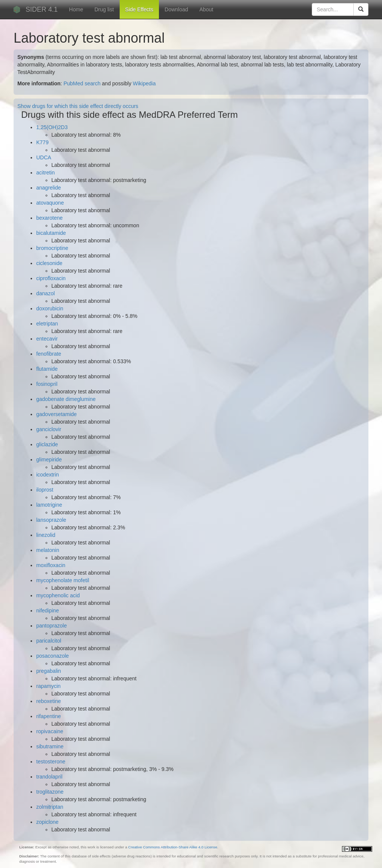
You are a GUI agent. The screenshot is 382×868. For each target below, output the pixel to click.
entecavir (47, 339)
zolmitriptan (50, 807)
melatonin (48, 550)
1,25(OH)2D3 (52, 127)
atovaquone (50, 203)
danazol (45, 293)
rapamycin (49, 686)
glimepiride (49, 459)
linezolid (46, 535)
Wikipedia (144, 83)
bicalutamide (51, 233)
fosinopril (47, 384)
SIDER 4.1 (42, 9)
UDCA (44, 157)
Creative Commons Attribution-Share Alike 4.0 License (173, 847)
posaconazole (52, 656)
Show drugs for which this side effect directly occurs (78, 106)
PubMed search (82, 83)
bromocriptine (52, 248)
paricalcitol (49, 641)
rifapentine (49, 716)
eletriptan (47, 324)
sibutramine (50, 746)
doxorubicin (50, 308)
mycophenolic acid (58, 595)
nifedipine (48, 611)
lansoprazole (51, 520)
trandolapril (49, 777)
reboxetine (49, 701)
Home (76, 9)
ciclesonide (49, 263)
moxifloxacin (51, 565)
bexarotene (49, 218)
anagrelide (49, 188)
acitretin (45, 173)
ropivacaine (50, 731)
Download (176, 9)
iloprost (45, 490)
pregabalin (49, 671)
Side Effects (139, 9)
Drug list (104, 9)
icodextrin (48, 475)
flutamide (47, 369)
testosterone (51, 762)
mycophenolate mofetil (63, 580)
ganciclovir (49, 429)
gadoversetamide (56, 414)
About (206, 9)
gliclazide (47, 444)
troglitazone (50, 792)
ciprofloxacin (51, 278)
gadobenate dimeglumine (66, 399)
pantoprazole (52, 626)
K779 (42, 142)
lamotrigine (49, 505)
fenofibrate (49, 354)
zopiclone (47, 822)
